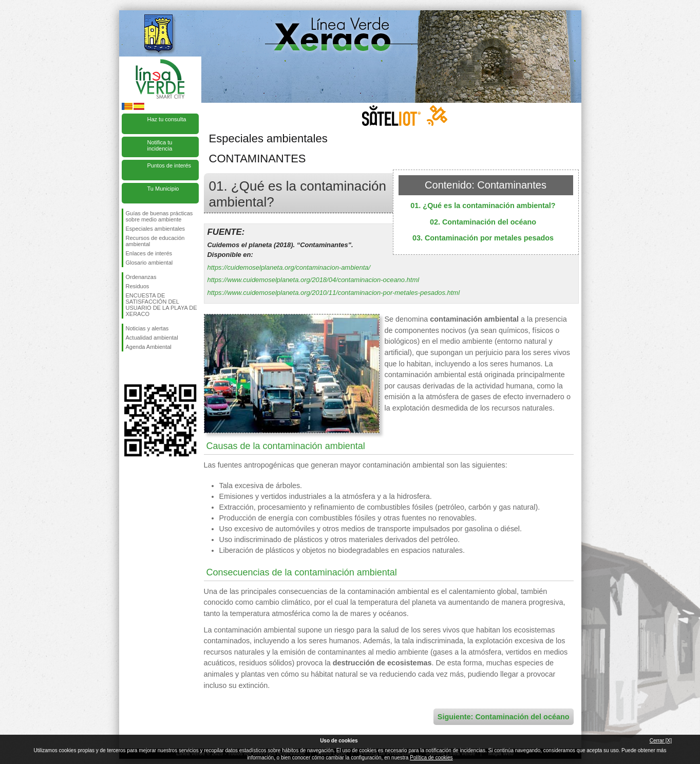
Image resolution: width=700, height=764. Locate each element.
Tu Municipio (163, 189)
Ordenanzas (141, 277)
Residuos (138, 286)
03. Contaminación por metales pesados (483, 238)
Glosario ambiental (149, 263)
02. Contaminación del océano (483, 222)
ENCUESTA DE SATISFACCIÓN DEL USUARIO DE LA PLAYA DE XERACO (162, 305)
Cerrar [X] (661, 741)
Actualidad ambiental (152, 338)
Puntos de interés (169, 165)
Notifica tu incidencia (160, 145)
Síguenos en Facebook (128, 368)
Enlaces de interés (149, 253)
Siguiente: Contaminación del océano (504, 717)
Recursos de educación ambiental (155, 241)
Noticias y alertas (147, 328)
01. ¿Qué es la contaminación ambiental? (483, 206)
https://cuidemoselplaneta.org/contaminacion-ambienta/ (289, 267)
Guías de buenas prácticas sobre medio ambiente (159, 216)
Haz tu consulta (167, 119)
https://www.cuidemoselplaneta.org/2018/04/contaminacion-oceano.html (314, 280)
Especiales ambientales (156, 229)
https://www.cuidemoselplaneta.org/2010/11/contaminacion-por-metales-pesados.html (334, 293)
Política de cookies (431, 758)
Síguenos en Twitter (145, 368)
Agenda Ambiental (149, 347)
